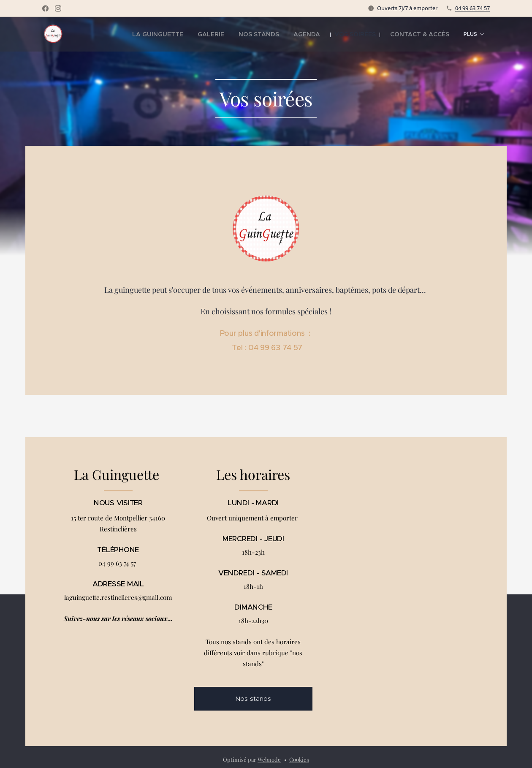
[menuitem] (165, 34)
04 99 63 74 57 (472, 8)
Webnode (269, 759)
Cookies (299, 759)
